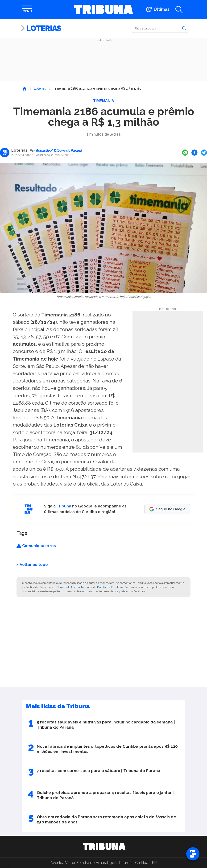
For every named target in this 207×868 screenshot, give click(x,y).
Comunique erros (36, 546)
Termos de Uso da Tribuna (74, 587)
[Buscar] (160, 28)
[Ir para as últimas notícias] (157, 9)
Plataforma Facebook (110, 587)
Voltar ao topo (32, 565)
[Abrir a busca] (179, 9)
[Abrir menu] (27, 9)
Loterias (44, 28)
